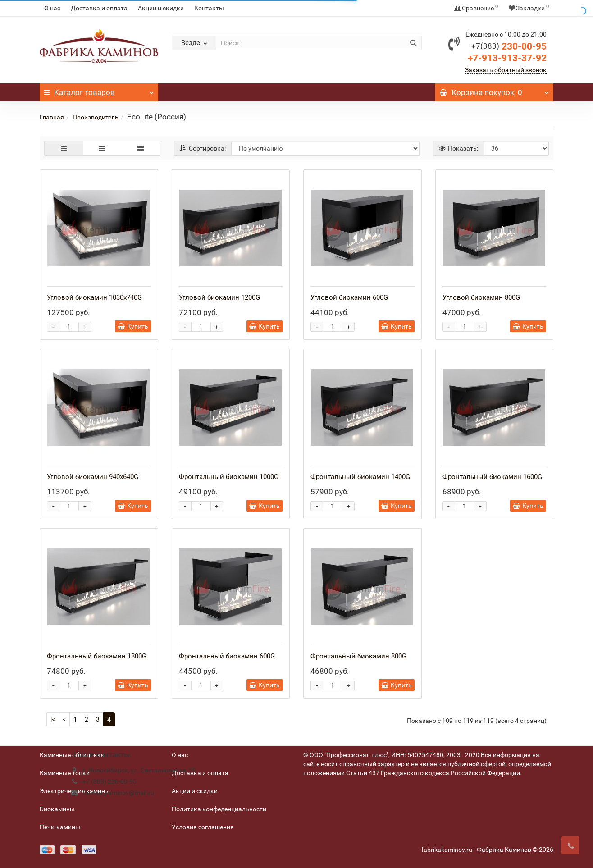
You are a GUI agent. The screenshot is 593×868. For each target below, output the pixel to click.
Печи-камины (60, 827)
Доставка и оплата (99, 8)
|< (53, 719)
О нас (52, 8)
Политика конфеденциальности (219, 809)
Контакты (209, 8)
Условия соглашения (203, 827)
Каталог (99, 90)
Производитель (96, 117)
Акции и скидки (161, 8)
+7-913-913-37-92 (507, 58)
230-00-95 (509, 46)
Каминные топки (65, 773)
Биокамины (57, 809)
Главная (52, 117)
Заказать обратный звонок (506, 70)
